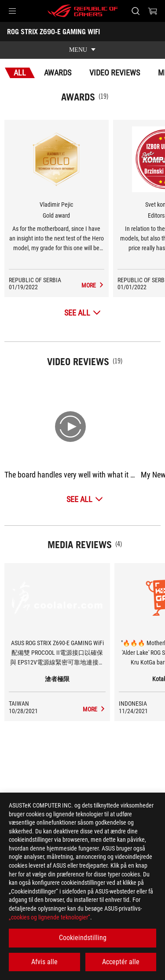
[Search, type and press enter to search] (135, 11)
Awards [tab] (58, 73)
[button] (12, 11)
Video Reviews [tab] (115, 73)
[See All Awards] (82, 313)
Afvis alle (44, 962)
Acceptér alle (121, 962)
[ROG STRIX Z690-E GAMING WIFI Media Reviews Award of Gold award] (93, 285)
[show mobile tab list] (82, 50)
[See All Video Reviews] (85, 499)
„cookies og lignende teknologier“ (49, 917)
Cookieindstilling (83, 938)
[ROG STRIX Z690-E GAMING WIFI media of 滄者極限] (94, 709)
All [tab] (20, 73)
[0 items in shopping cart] (153, 11)
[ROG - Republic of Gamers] (83, 11)
